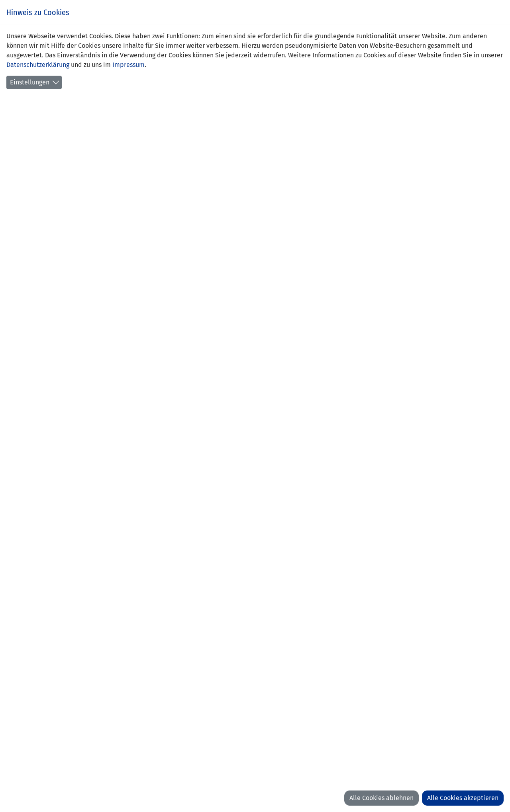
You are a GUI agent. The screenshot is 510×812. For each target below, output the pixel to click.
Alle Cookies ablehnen (382, 798)
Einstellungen (30, 82)
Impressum (128, 65)
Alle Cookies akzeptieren (463, 798)
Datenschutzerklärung (38, 65)
